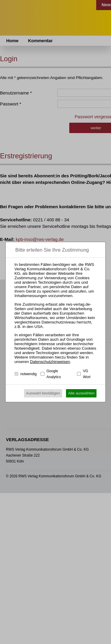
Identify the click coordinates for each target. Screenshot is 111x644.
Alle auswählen (81, 393)
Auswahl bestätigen (43, 393)
